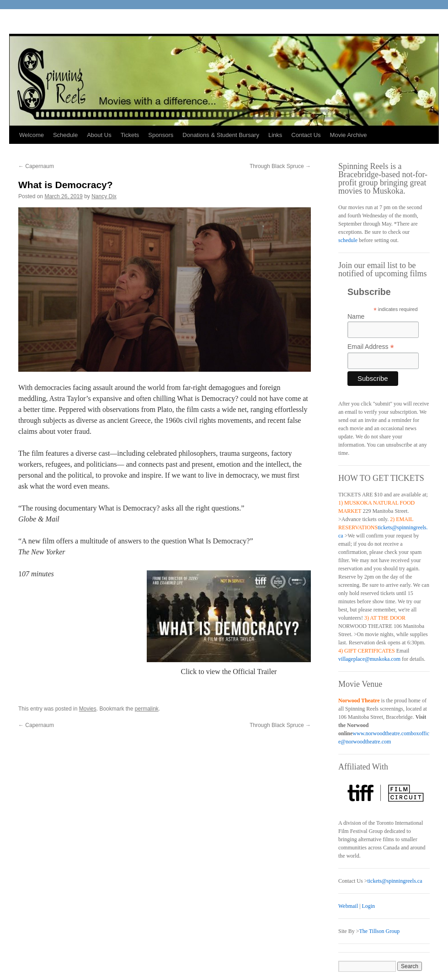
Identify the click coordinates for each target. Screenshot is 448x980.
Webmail (348, 906)
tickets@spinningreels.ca (395, 881)
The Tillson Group (379, 931)
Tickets (130, 135)
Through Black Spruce (280, 166)
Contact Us (306, 135)
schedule (348, 240)
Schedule (65, 135)
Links (275, 135)
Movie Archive (349, 135)
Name (356, 316)
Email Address (371, 347)
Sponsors (161, 135)
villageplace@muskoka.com (369, 659)
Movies (88, 709)
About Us (99, 135)
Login (368, 906)
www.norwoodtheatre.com (381, 733)
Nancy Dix (104, 196)
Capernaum (36, 166)
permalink (147, 709)
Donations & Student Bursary (221, 135)
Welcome (32, 135)
